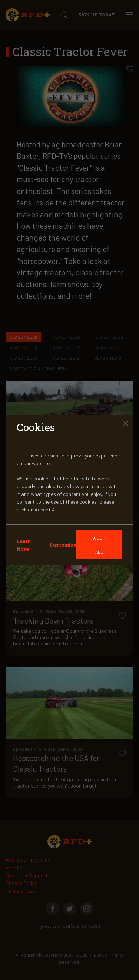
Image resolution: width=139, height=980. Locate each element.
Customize (63, 545)
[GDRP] (99, 545)
